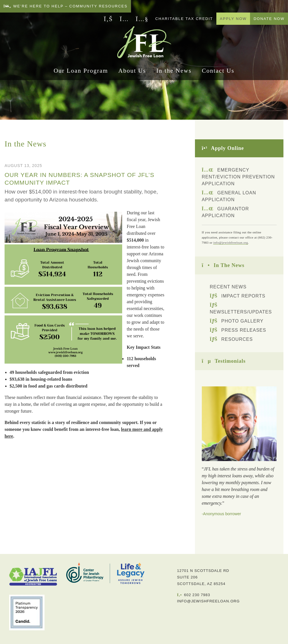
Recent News (228, 287)
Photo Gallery (237, 321)
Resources (231, 339)
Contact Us (218, 72)
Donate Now (269, 19)
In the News (174, 72)
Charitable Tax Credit (184, 19)
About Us (132, 72)
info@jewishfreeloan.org (230, 242)
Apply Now (233, 19)
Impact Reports (238, 296)
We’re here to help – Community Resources (66, 6)
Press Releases (238, 330)
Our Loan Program (81, 72)
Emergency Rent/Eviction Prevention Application (238, 177)
